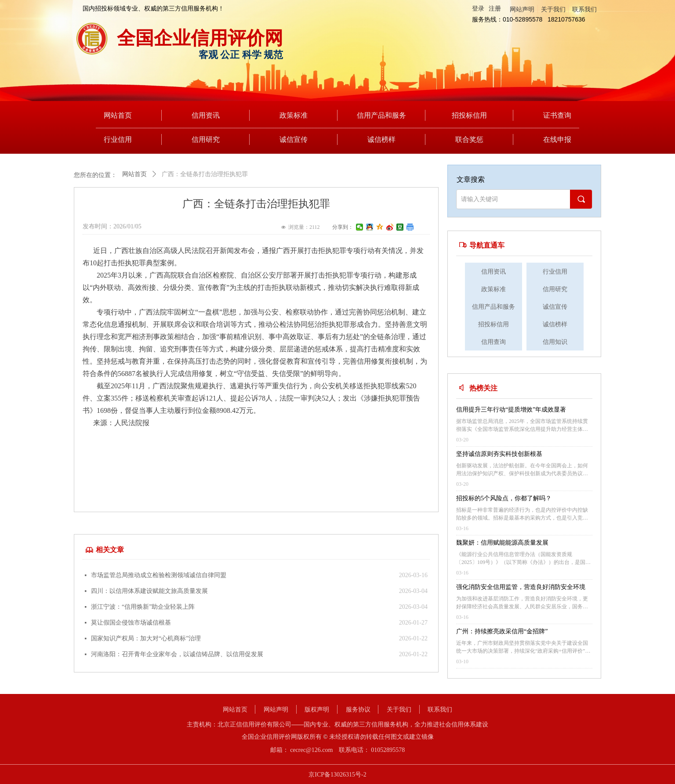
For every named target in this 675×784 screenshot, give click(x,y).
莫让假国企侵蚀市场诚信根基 (131, 623)
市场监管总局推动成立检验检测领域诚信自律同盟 (159, 575)
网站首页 (134, 174)
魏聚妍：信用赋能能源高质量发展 (502, 543)
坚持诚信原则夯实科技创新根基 (499, 454)
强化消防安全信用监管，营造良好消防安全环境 (521, 587)
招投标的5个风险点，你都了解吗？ (504, 498)
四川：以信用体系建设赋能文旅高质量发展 (149, 591)
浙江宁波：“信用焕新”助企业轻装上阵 (143, 607)
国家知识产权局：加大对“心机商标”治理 (146, 638)
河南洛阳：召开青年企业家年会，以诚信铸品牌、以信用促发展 (177, 654)
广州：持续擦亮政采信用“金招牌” (502, 631)
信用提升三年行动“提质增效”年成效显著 (511, 410)
